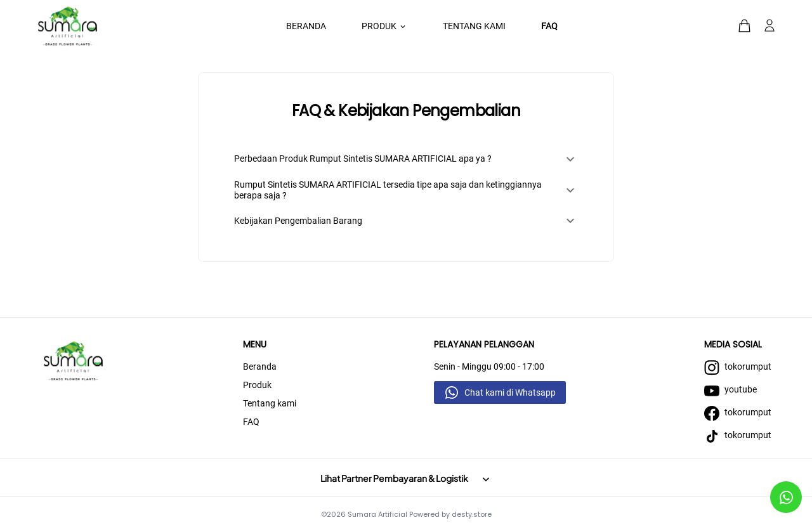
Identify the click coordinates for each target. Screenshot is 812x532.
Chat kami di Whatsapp (510, 393)
